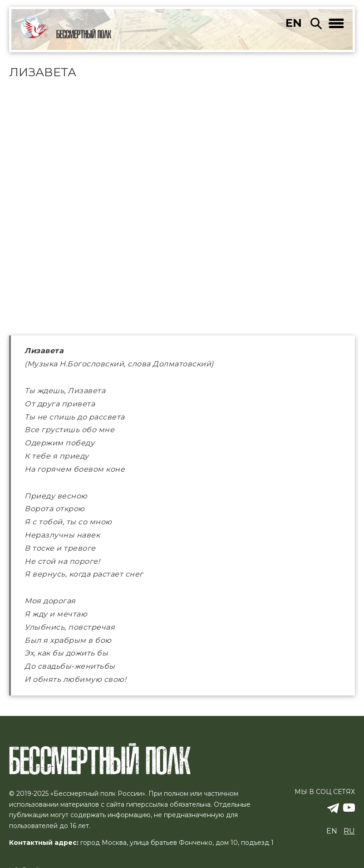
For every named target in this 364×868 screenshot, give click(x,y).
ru (349, 831)
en (294, 23)
